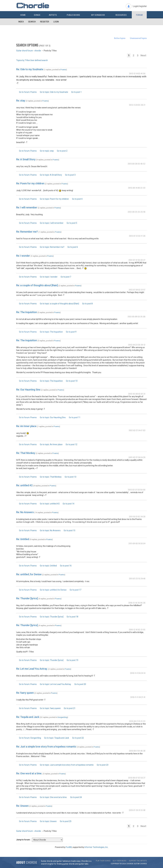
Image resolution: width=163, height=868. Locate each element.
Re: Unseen (22, 806)
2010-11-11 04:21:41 (138, 697)
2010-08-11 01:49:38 (137, 751)
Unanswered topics (138, 38)
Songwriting (62, 717)
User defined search (39, 60)
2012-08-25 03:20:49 (137, 212)
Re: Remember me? (27, 232)
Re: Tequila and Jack (28, 717)
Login (56, 22)
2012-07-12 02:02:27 (137, 260)
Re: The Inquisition (27, 312)
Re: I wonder (23, 256)
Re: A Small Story (26, 159)
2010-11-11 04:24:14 (138, 673)
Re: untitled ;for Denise (29, 574)
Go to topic (54, 92)
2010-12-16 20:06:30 (137, 603)
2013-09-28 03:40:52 (137, 164)
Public (73, 15)
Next (143, 55)
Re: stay (21, 101)
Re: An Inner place (26, 426)
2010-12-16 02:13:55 (137, 630)
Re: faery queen (25, 693)
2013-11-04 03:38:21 (137, 105)
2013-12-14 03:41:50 (137, 73)
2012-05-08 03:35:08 (136, 316)
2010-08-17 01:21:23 (137, 721)
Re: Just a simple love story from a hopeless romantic (46, 747)
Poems (63, 70)
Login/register (140, 6)
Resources (121, 15)
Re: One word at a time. (29, 773)
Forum (139, 15)
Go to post (76, 92)
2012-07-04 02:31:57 (137, 290)
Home (23, 15)
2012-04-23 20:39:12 (137, 345)
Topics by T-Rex (23, 60)
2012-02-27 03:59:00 (137, 490)
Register (45, 22)
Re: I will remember (27, 207)
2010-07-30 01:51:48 (137, 810)
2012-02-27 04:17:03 (137, 430)
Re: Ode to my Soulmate (30, 69)
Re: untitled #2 (24, 485)
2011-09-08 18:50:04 (137, 543)
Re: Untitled (23, 539)
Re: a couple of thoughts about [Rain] (37, 285)
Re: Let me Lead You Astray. (32, 669)
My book (98, 15)
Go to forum (28, 92)
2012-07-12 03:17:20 (137, 236)
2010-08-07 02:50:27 (137, 778)
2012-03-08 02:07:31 (137, 394)
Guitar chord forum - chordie (29, 51)
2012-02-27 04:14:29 (137, 457)
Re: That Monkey (26, 453)
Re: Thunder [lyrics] (27, 598)
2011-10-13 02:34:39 (137, 517)
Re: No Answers (25, 512)
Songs (37, 15)
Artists (53, 15)
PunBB (69, 847)
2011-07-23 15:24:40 (137, 579)
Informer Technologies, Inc (96, 847)
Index (21, 22)
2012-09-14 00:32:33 (137, 188)
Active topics (120, 38)
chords (143, 864)
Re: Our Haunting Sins (28, 390)
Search (32, 22)
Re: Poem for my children (30, 183)
